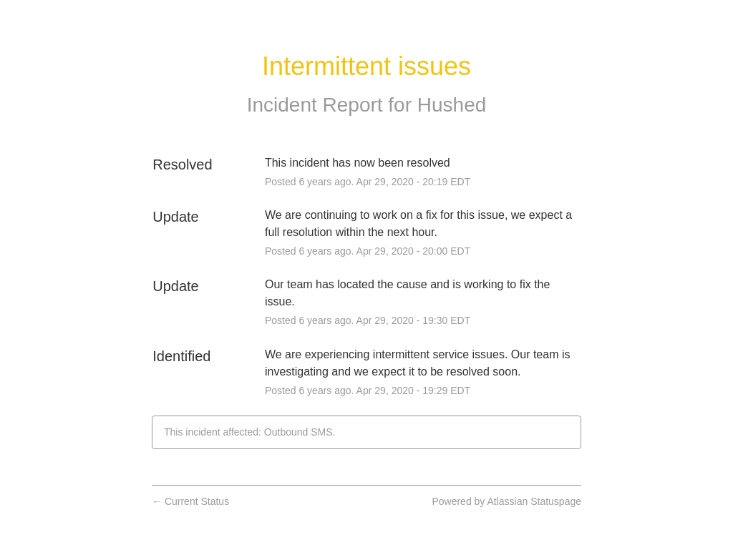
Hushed (452, 105)
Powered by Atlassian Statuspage (506, 501)
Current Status (190, 501)
